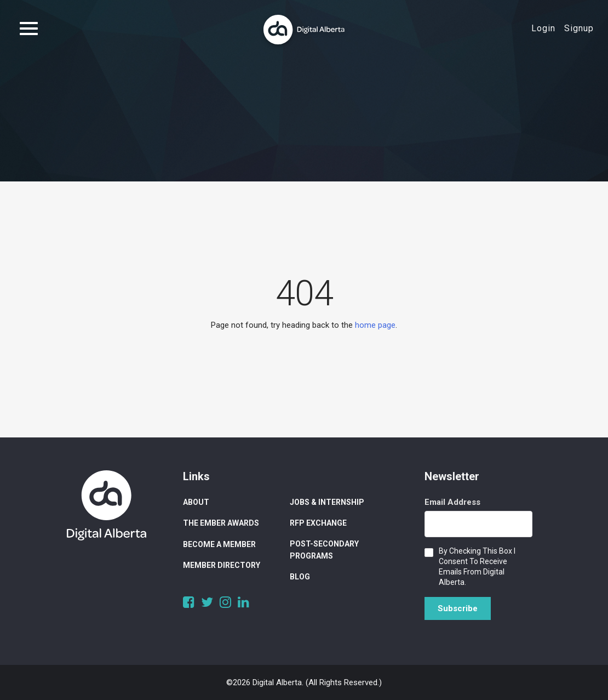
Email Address (452, 502)
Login (543, 28)
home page (375, 325)
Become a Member (219, 544)
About (196, 502)
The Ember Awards (221, 523)
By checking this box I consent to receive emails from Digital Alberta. (477, 567)
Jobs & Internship (327, 502)
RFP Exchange (318, 523)
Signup (579, 28)
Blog (300, 577)
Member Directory (222, 565)
